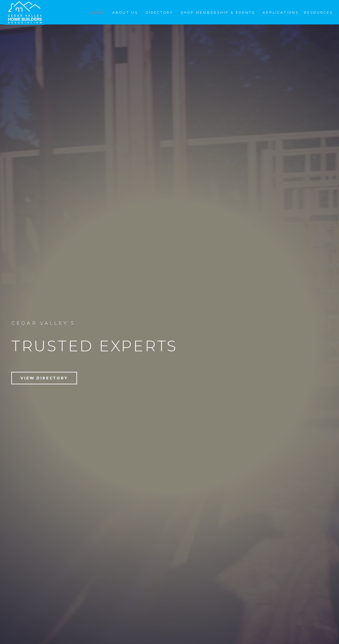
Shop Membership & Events (218, 13)
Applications (281, 13)
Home (98, 13)
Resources (318, 13)
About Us (125, 13)
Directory (159, 13)
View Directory (44, 378)
